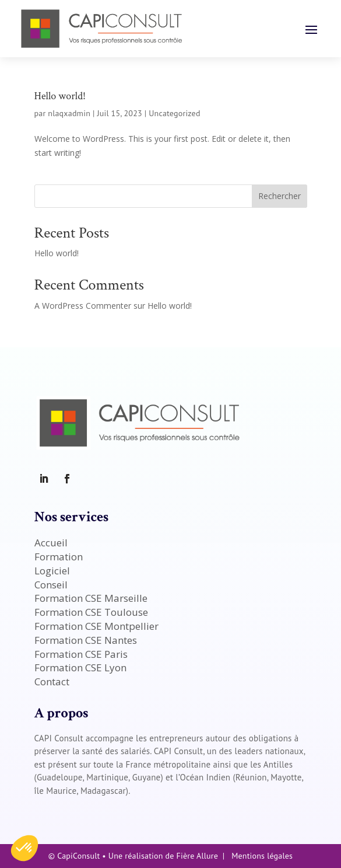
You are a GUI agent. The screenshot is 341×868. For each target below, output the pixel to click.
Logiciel (52, 571)
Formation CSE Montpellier (96, 626)
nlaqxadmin (69, 113)
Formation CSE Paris (81, 654)
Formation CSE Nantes (86, 640)
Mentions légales (262, 856)
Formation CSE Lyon (80, 667)
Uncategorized (174, 113)
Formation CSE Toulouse (91, 612)
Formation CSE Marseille (91, 598)
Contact (52, 681)
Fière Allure (197, 856)
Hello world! (60, 96)
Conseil (51, 585)
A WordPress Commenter (83, 306)
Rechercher (280, 196)
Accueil (51, 543)
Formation (59, 557)
